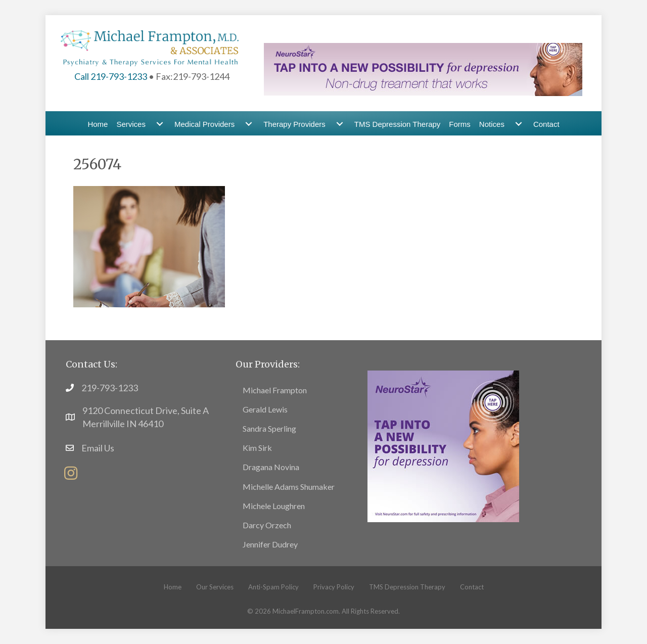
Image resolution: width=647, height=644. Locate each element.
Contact (546, 124)
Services (131, 124)
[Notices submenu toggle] (519, 124)
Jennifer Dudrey (270, 544)
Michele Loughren (274, 506)
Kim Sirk (257, 448)
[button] (71, 473)
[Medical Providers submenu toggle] (249, 124)
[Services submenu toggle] (160, 124)
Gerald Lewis (265, 409)
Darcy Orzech (267, 525)
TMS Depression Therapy (398, 124)
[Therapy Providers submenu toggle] (340, 124)
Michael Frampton (275, 390)
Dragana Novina (271, 467)
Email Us (98, 448)
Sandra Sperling (269, 428)
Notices (492, 124)
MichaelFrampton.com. (306, 611)
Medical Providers (204, 124)
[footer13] (443, 445)
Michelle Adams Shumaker (289, 487)
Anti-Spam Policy (273, 587)
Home (98, 124)
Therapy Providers (294, 124)
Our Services (215, 587)
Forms (460, 124)
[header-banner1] (423, 68)
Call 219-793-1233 (111, 76)
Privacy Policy (334, 587)
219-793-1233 (110, 388)
